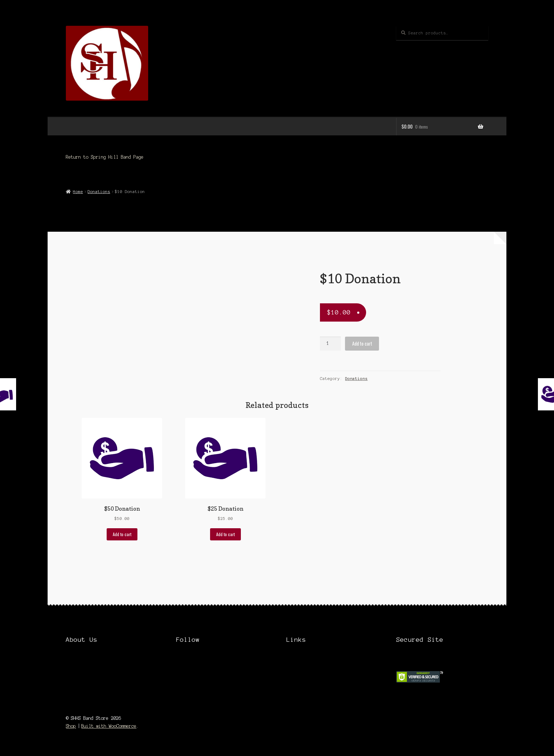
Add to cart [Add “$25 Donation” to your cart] (225, 534)
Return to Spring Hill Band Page (105, 157)
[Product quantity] (330, 344)
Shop (71, 726)
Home (78, 192)
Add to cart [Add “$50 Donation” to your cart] (122, 534)
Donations (99, 192)
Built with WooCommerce (109, 726)
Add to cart (362, 343)
